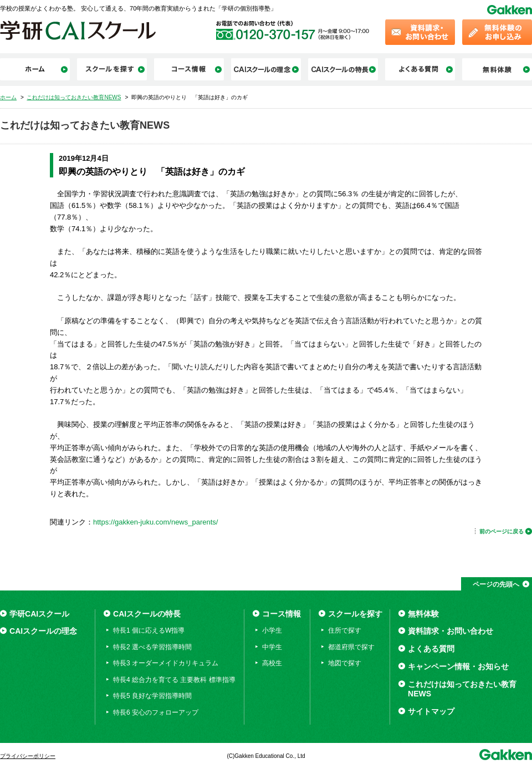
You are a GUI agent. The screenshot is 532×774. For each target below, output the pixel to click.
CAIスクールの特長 (147, 614)
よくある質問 (431, 649)
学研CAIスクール (39, 614)
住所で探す (345, 630)
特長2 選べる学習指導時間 (152, 647)
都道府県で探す (351, 647)
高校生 (272, 663)
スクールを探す (355, 614)
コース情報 (282, 614)
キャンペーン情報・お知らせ (458, 666)
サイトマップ (431, 711)
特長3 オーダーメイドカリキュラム (166, 663)
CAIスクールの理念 (43, 631)
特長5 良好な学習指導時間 (152, 696)
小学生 (272, 630)
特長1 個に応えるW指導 (149, 630)
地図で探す (345, 663)
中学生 (272, 647)
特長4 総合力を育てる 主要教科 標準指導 (174, 680)
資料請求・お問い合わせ (451, 631)
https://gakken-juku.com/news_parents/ (155, 522)
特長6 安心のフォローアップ (156, 712)
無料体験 (423, 614)
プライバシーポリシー (28, 756)
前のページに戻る (502, 531)
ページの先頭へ (496, 584)
